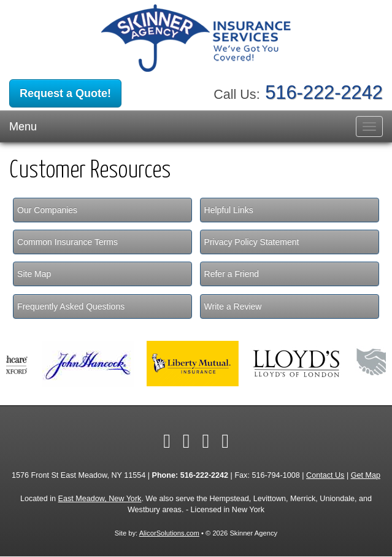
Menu (23, 127)
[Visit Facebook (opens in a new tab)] (167, 441)
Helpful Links (229, 210)
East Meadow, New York (100, 499)
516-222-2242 (324, 92)
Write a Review (233, 306)
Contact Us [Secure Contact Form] (325, 475)
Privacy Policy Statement (252, 242)
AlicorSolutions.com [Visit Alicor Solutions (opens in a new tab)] (169, 533)
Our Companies (47, 210)
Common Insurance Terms (67, 242)
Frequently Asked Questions (71, 306)
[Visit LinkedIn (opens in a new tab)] (206, 441)
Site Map (34, 274)
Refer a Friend (232, 274)
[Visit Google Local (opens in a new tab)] (225, 441)
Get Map (366, 475)
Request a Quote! (65, 93)
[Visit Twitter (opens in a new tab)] (186, 441)
